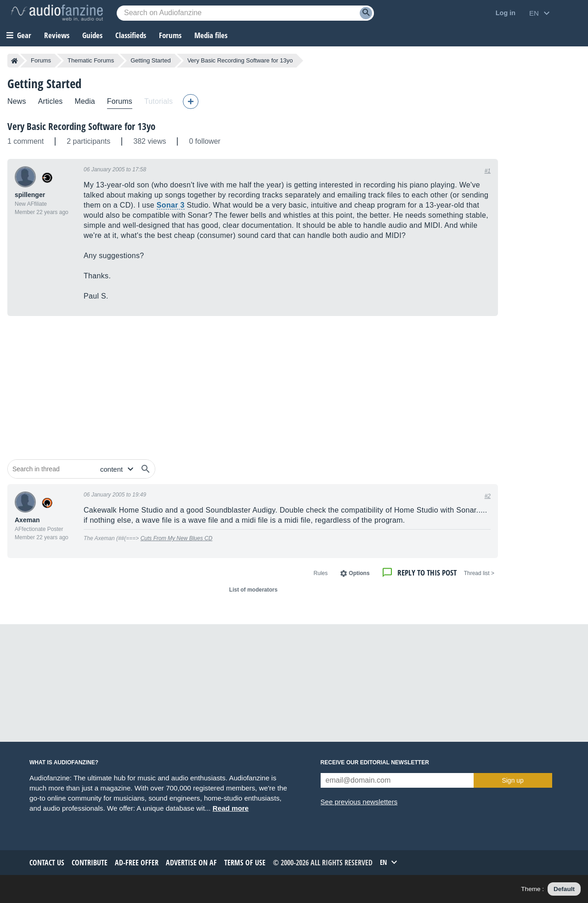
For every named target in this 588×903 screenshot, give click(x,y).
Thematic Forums (91, 60)
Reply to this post (427, 573)
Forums (41, 60)
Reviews (57, 35)
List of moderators (253, 590)
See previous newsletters (359, 802)
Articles (51, 101)
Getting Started (150, 60)
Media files (211, 35)
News (17, 101)
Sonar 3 (171, 205)
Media (85, 101)
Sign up (512, 780)
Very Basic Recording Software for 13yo (81, 126)
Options (359, 573)
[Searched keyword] (245, 13)
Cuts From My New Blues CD (177, 538)
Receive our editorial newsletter (375, 762)
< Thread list (479, 573)
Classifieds (131, 35)
